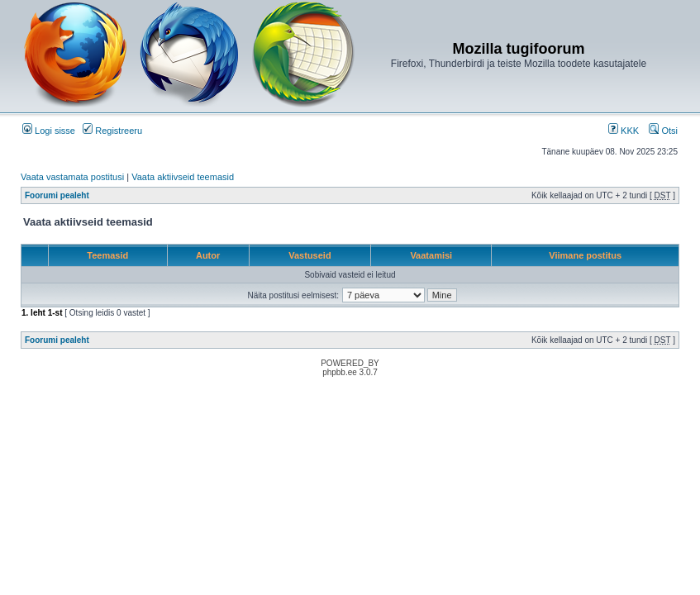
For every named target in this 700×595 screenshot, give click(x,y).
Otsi (663, 131)
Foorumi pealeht (57, 195)
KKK (624, 131)
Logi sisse (49, 131)
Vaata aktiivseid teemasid (183, 177)
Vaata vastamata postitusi (72, 177)
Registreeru (112, 131)
